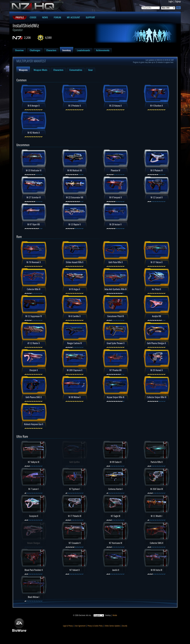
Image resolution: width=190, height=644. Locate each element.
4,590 (48, 38)
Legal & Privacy (68, 626)
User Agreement (80, 626)
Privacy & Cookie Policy (95, 626)
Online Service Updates (112, 626)
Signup (178, 1)
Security (125, 626)
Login (171, 1)
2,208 (27, 38)
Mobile (115, 615)
